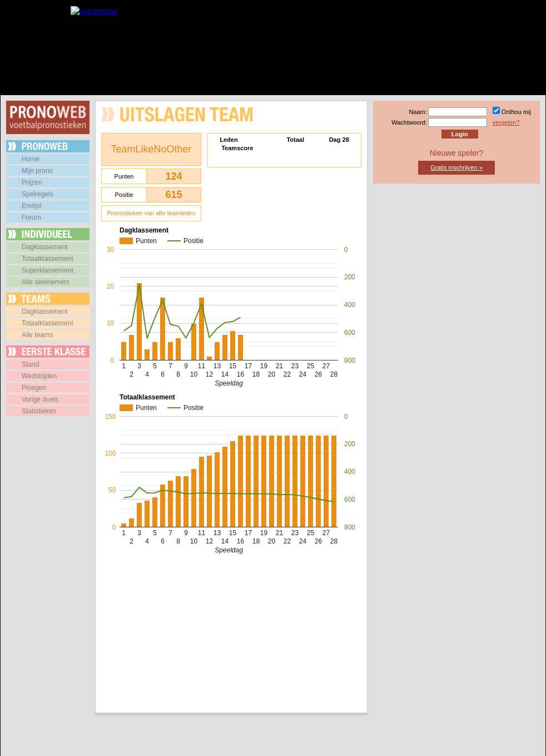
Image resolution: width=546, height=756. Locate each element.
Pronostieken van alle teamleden (151, 213)
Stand (30, 364)
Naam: (418, 112)
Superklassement (48, 270)
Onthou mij (516, 112)
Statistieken (39, 411)
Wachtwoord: (409, 122)
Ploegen (34, 388)
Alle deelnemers (46, 282)
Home (31, 159)
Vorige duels (40, 399)
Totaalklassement (48, 259)
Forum (31, 218)
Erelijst (32, 206)
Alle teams (37, 335)
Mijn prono (37, 171)
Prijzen (32, 182)
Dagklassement (45, 247)
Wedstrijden (39, 376)
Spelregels (38, 194)
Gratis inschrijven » (456, 167)
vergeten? (506, 122)
